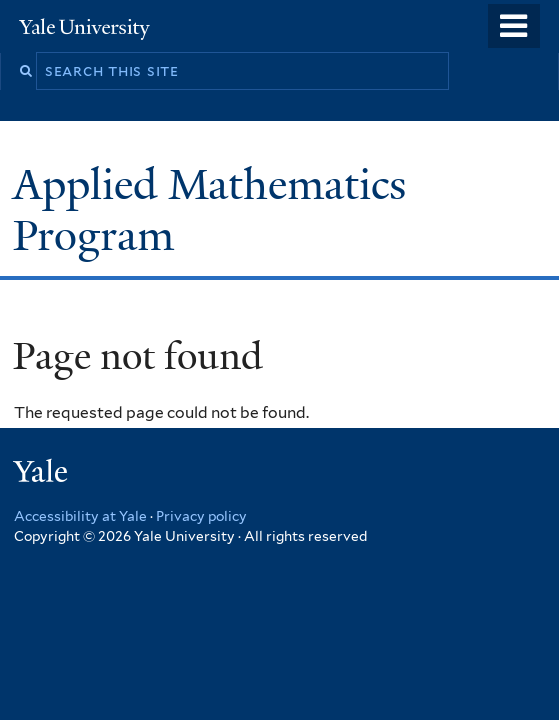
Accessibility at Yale (80, 516)
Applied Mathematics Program (209, 209)
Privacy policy (201, 516)
